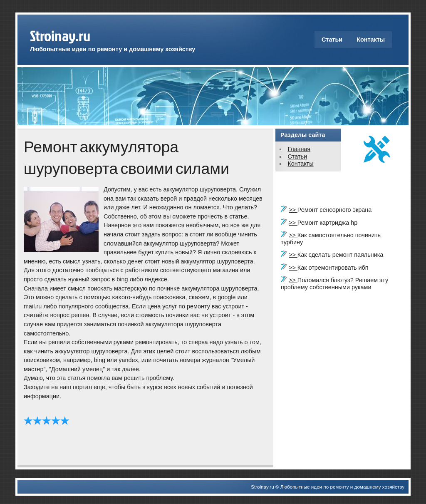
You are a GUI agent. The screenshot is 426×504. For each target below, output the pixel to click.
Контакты (371, 40)
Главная (299, 149)
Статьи (332, 40)
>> (293, 210)
